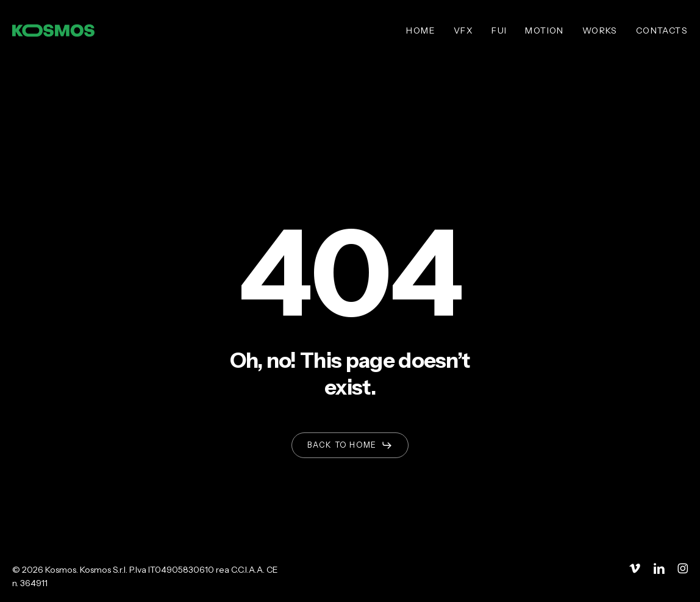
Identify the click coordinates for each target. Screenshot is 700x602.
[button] (350, 445)
